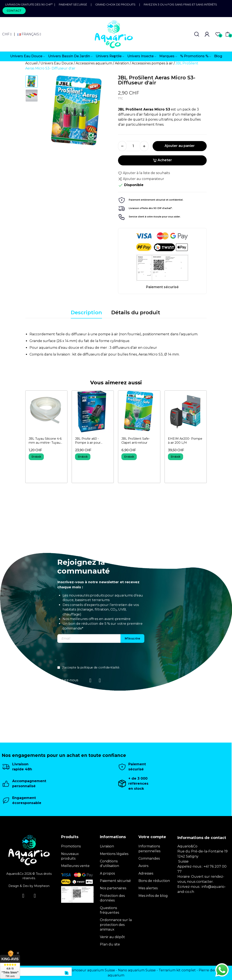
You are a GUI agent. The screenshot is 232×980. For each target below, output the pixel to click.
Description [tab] (86, 312)
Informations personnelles (149, 849)
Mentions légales (114, 854)
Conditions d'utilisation (109, 863)
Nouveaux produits (70, 856)
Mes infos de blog (153, 896)
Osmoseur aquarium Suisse (92, 970)
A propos (107, 873)
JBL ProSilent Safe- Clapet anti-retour (136, 441)
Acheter (162, 160)
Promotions (71, 846)
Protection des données (112, 898)
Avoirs (143, 866)
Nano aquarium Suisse (137, 970)
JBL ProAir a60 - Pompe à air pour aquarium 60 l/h (88, 441)
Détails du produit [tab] (136, 312)
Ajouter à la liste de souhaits (144, 173)
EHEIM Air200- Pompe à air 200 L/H (185, 441)
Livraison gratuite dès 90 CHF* (30, 4)
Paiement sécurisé (73, 4)
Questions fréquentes (109, 910)
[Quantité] (133, 146)
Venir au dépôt (112, 937)
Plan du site (110, 944)
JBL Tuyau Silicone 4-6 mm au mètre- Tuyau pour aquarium (45, 441)
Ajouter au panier (180, 146)
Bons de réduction (154, 881)
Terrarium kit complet (177, 970)
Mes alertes (148, 888)
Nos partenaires (113, 888)
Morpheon (42, 886)
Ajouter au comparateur (141, 179)
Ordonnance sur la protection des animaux (116, 925)
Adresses (146, 873)
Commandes (149, 858)
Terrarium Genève (50, 970)
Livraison (107, 846)
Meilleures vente (75, 866)
